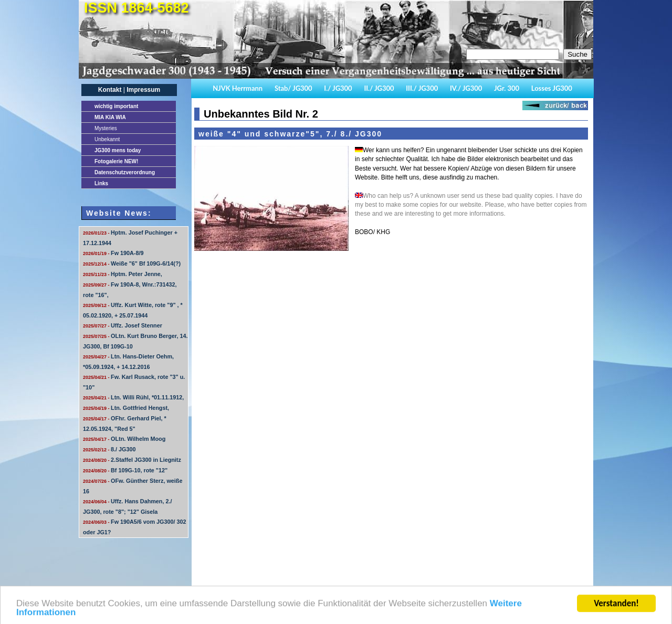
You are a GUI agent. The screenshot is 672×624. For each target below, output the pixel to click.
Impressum (143, 90)
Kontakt (110, 90)
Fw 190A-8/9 (113, 253)
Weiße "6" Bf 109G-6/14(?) (132, 263)
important (116, 106)
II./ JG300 (379, 88)
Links (101, 183)
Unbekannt (107, 139)
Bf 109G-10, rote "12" (125, 470)
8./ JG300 (109, 449)
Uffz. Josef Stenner (123, 325)
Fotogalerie (116, 161)
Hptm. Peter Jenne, (123, 274)
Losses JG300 (552, 88)
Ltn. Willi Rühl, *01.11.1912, (133, 397)
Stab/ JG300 (293, 88)
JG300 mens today (118, 150)
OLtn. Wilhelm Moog (124, 439)
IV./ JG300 (466, 88)
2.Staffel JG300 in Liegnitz (132, 460)
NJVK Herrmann (238, 88)
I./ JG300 (338, 88)
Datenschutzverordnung (125, 172)
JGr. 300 (507, 88)
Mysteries (106, 128)
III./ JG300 (422, 88)
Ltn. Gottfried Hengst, (126, 408)
